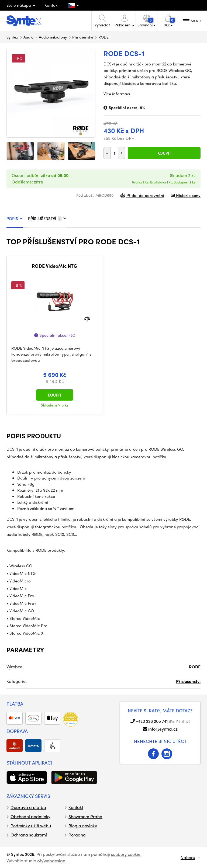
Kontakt (52, 5)
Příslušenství (83, 37)
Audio (28, 37)
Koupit (164, 153)
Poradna (77, 835)
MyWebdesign (51, 861)
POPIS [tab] (15, 218)
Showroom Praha (85, 816)
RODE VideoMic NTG (55, 266)
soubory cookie (126, 854)
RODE (103, 37)
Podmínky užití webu (31, 826)
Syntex (12, 37)
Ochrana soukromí (29, 835)
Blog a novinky (83, 826)
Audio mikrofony (53, 37)
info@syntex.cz (163, 729)
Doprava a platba (28, 807)
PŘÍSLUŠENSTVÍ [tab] (47, 218)
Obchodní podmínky (30, 816)
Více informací (117, 94)
